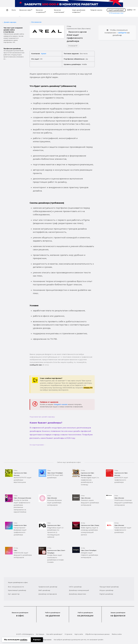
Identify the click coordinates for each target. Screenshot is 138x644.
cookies (24, 640)
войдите (122, 33)
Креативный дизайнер (17, 590)
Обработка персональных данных (97, 634)
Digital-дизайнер (106, 594)
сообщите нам (36, 365)
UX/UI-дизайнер (75, 587)
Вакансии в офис (26, 10)
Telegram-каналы (96, 10)
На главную (40, 634)
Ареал (44, 54)
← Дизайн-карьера (9, 22)
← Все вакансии (36, 22)
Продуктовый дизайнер (109, 587)
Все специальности (16, 587)
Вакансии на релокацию (59, 11)
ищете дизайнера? (116, 10)
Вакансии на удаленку (41, 11)
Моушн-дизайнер (106, 590)
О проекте (68, 634)
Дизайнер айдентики (78, 594)
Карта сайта (79, 634)
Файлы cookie (117, 634)
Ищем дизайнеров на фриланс (79, 11)
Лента (14, 10)
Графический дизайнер (48, 587)
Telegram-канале (61, 404)
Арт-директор (14, 594)
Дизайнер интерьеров (48, 594)
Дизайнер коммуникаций (79, 590)
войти (130, 10)
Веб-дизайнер (44, 590)
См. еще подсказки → (38, 445)
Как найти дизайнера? (54, 634)
